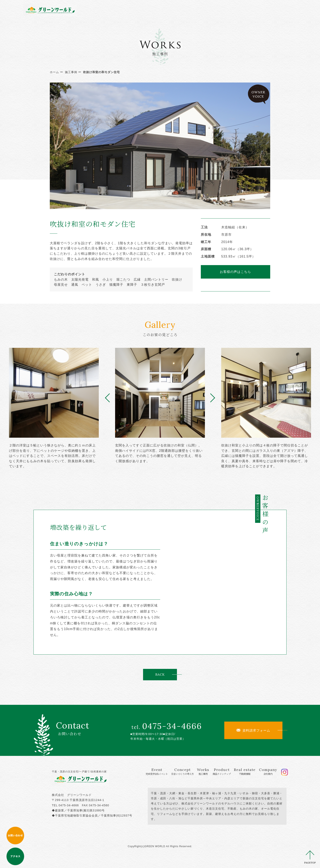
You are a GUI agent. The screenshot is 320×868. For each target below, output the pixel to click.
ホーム (54, 72)
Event (125, 10)
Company (258, 10)
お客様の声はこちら (235, 272)
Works (181, 10)
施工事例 (71, 72)
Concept (157, 10)
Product (204, 10)
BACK (160, 674)
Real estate (232, 10)
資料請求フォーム (253, 730)
